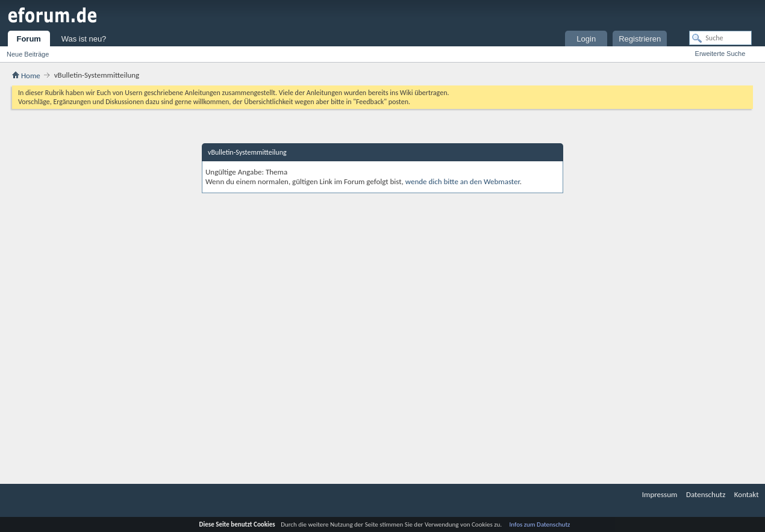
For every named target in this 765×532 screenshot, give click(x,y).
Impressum (660, 494)
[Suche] (720, 38)
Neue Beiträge (28, 54)
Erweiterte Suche (720, 54)
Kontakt (747, 494)
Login (586, 39)
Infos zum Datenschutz (540, 524)
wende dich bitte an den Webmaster (463, 181)
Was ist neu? (84, 39)
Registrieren (640, 39)
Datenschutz (706, 494)
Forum (28, 39)
